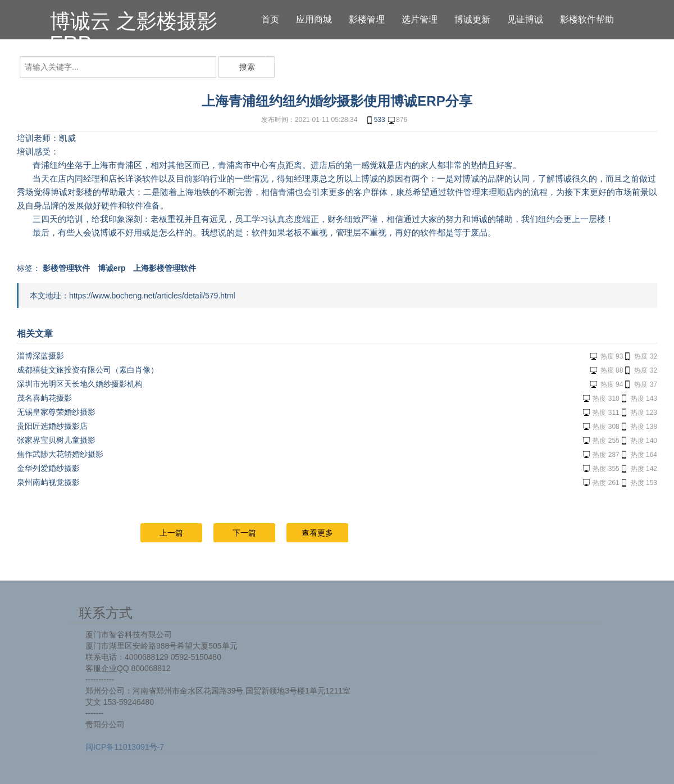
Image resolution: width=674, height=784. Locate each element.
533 (375, 120)
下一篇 (244, 533)
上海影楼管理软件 (165, 268)
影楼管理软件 (66, 268)
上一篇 (171, 533)
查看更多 (317, 533)
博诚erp (112, 268)
